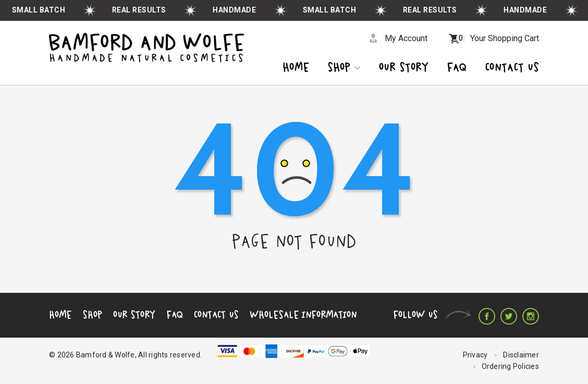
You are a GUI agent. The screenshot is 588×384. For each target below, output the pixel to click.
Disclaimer (521, 355)
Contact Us (216, 315)
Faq (457, 68)
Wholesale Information (303, 315)
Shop (344, 68)
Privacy (475, 355)
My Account (406, 38)
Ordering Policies (510, 366)
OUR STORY (404, 68)
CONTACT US (512, 68)
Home (296, 68)
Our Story (134, 315)
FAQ (175, 315)
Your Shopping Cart (498, 38)
